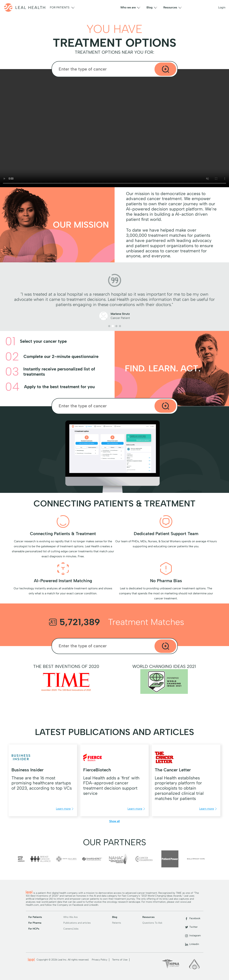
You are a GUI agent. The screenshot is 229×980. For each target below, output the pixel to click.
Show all (114, 821)
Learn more (65, 809)
